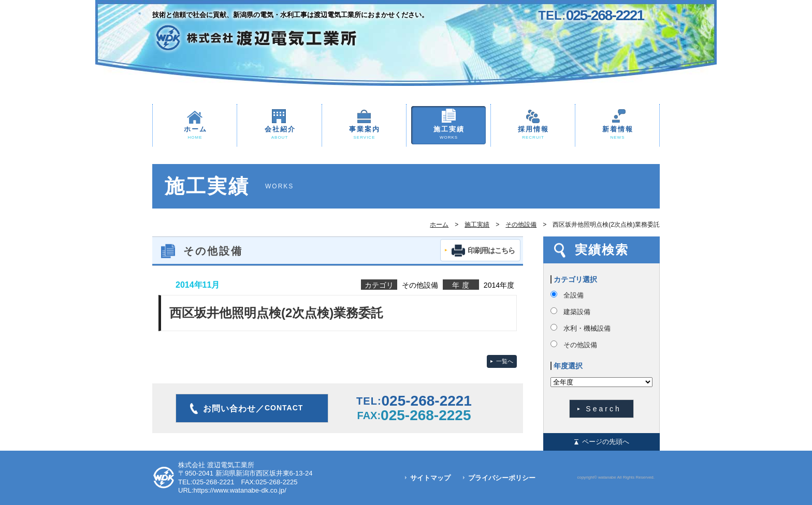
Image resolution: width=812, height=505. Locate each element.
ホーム (195, 133)
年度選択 (568, 366)
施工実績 (448, 133)
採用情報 (533, 133)
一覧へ (505, 361)
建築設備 (577, 312)
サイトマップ (430, 478)
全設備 (574, 295)
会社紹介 (279, 133)
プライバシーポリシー (502, 478)
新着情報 (617, 133)
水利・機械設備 (587, 328)
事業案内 (364, 133)
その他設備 (521, 225)
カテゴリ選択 (575, 279)
